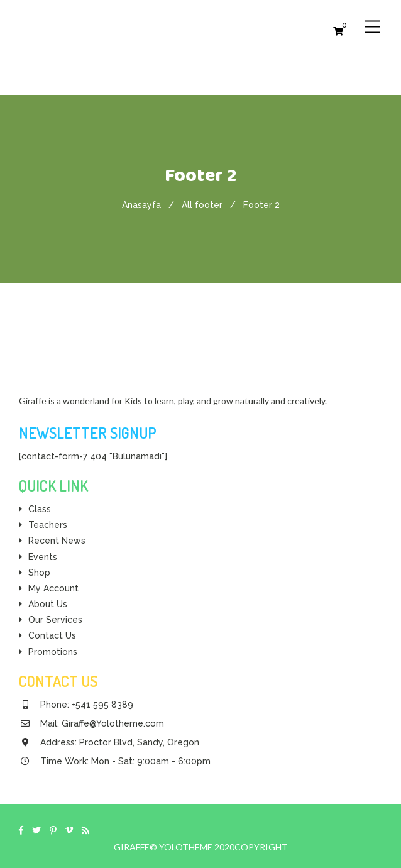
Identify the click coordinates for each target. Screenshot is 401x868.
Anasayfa (141, 205)
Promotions (53, 652)
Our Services (55, 620)
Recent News (57, 541)
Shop (39, 573)
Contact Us (52, 635)
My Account (53, 588)
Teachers (48, 525)
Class (40, 509)
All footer (202, 205)
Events (43, 557)
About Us (48, 604)
